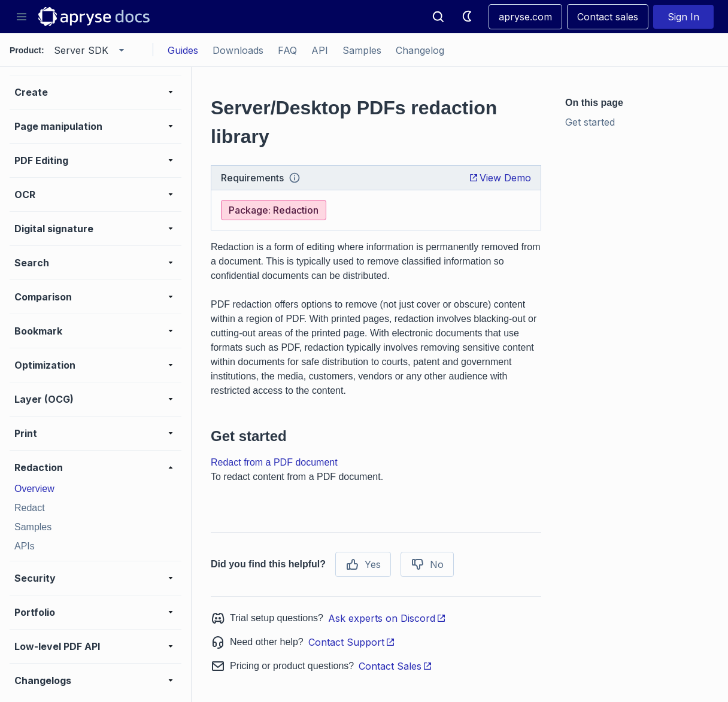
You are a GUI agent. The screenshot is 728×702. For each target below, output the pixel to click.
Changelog (420, 50)
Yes (363, 564)
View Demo (500, 178)
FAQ (287, 50)
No (427, 564)
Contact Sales (395, 666)
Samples (362, 50)
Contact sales (608, 17)
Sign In (683, 17)
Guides (183, 50)
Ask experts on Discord (387, 618)
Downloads (238, 50)
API (320, 50)
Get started (590, 122)
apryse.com (525, 17)
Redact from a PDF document (274, 462)
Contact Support (352, 642)
